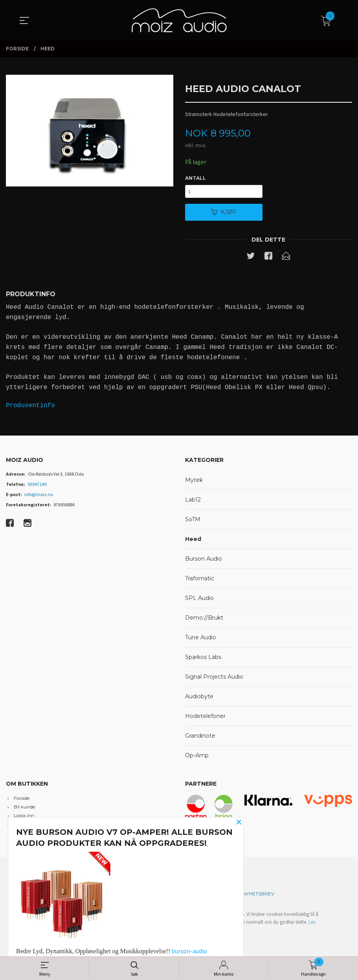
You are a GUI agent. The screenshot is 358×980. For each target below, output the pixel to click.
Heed (193, 541)
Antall (196, 178)
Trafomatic (200, 581)
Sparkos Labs (203, 659)
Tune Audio (201, 640)
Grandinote (200, 738)
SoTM (193, 522)
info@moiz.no (39, 497)
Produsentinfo (30, 408)
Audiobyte (199, 699)
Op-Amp (197, 758)
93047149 (37, 486)
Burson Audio (204, 561)
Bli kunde (24, 809)
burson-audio (189, 951)
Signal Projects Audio (214, 679)
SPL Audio (199, 600)
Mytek (194, 482)
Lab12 (193, 502)
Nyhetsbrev (258, 896)
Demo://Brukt (204, 620)
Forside (22, 801)
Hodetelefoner (205, 718)
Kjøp (224, 214)
